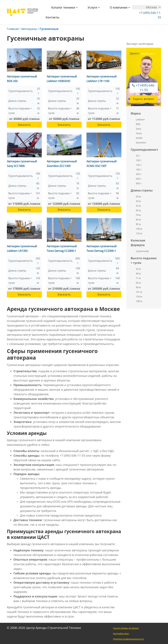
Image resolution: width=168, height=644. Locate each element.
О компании (120, 7)
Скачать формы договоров (126, 628)
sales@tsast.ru (148, 54)
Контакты (52, 17)
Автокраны (29, 29)
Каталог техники (64, 7)
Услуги (94, 7)
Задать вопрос (142, 99)
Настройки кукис (121, 634)
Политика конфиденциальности (128, 639)
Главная (13, 29)
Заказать (24, 125)
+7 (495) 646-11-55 (145, 88)
